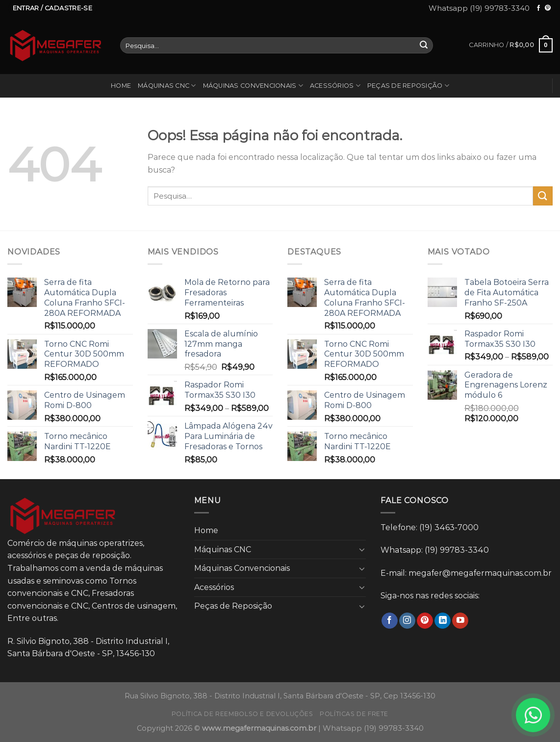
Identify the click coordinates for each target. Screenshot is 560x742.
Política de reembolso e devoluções (242, 714)
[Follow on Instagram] (407, 621)
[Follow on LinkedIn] (443, 621)
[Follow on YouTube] (460, 621)
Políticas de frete (354, 714)
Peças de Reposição (408, 86)
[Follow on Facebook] (538, 8)
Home (121, 86)
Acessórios (335, 86)
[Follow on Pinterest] (548, 8)
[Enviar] (424, 46)
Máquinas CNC (167, 86)
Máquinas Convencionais (253, 86)
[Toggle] (362, 549)
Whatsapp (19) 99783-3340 (479, 8)
